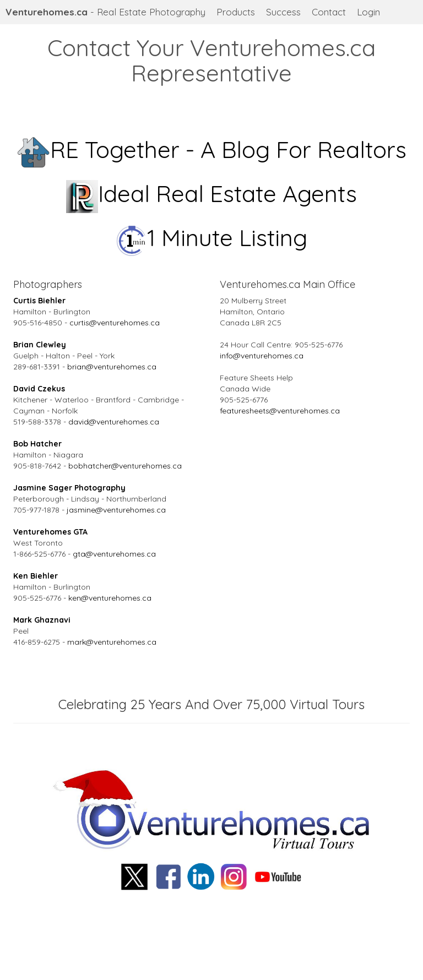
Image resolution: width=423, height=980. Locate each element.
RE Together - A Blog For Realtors (212, 149)
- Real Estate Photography (105, 12)
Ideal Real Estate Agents (212, 194)
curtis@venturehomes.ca (115, 323)
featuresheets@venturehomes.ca (280, 411)
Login (368, 12)
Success (283, 12)
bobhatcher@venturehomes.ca (125, 466)
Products (236, 12)
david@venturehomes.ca (114, 422)
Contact (329, 12)
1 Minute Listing (212, 238)
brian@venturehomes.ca (112, 367)
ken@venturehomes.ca (110, 598)
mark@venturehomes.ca (112, 642)
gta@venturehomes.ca (114, 554)
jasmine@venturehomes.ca (116, 510)
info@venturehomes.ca (262, 356)
